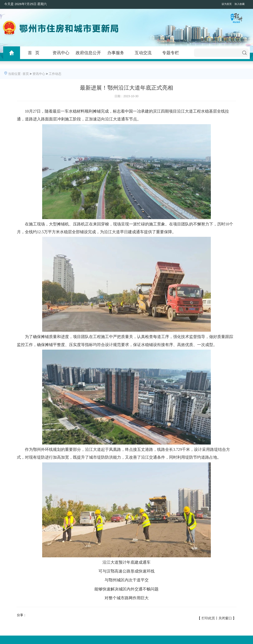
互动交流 (143, 53)
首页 (26, 74)
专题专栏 (171, 53)
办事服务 (116, 53)
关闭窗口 (225, 618)
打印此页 (208, 618)
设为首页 (227, 4)
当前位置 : (15, 74)
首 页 (34, 53)
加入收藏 (240, 4)
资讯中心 (61, 53)
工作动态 (55, 74)
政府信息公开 (88, 53)
